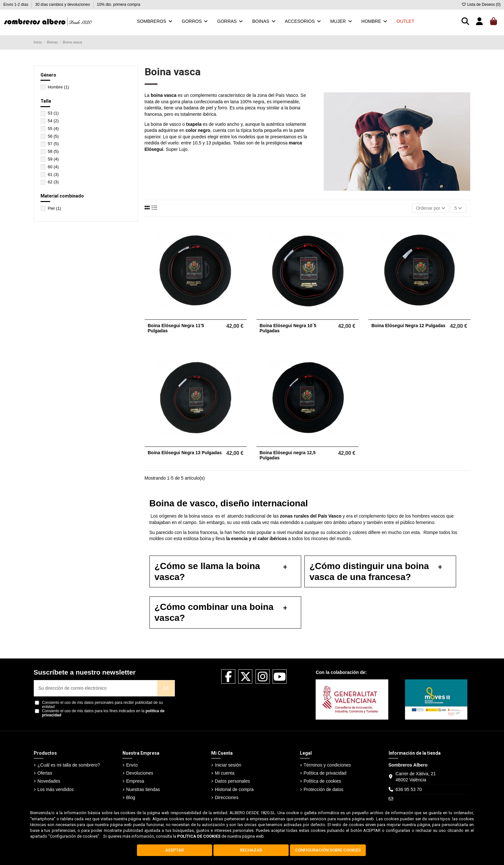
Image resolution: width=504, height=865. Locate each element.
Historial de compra (234, 789)
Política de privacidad (325, 773)
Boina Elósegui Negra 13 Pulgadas (185, 453)
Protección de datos (324, 789)
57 (53, 144)
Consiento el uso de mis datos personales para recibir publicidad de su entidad (103, 705)
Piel (54, 208)
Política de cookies (323, 781)
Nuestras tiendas (143, 789)
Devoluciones (140, 773)
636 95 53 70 (409, 789)
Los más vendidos (56, 789)
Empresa (135, 781)
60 (53, 167)
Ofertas (45, 773)
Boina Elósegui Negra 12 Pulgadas (409, 326)
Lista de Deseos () (481, 5)
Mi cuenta (225, 773)
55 (53, 129)
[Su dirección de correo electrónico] (96, 688)
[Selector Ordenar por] (431, 208)
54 (53, 121)
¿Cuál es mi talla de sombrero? (69, 765)
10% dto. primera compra (118, 5)
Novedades (49, 781)
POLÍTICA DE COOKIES (199, 836)
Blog (131, 797)
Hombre (58, 87)
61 (53, 175)
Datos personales (233, 781)
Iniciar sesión (228, 765)
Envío (132, 765)
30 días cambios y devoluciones (63, 5)
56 (53, 136)
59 (53, 159)
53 (53, 113)
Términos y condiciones (327, 765)
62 (53, 182)
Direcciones (227, 797)
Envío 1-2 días (17, 5)
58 (53, 151)
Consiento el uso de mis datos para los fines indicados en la (104, 713)
